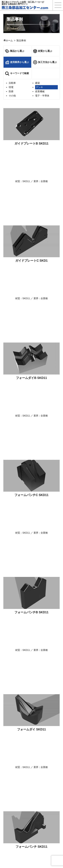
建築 (37, 83)
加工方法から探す (16, 806)
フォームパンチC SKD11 (31, 294)
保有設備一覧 (42, 813)
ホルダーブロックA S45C (31, 696)
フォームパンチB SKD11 (31, 344)
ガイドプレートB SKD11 (31, 144)
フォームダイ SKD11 (32, 394)
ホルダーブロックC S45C (32, 595)
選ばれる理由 (14, 785)
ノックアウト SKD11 (32, 495)
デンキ (39, 87)
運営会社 (40, 817)
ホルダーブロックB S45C (32, 645)
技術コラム (41, 789)
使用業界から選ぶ (17, 62)
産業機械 (40, 91)
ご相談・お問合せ (32, 771)
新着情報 (40, 809)
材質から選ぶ (43, 51)
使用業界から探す (16, 802)
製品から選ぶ (15, 51)
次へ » (40, 716)
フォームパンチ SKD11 (32, 445)
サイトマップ (42, 826)
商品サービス (14, 789)
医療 (11, 91)
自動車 (12, 83)
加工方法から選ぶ (45, 62)
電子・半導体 (42, 96)
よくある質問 (42, 794)
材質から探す (14, 798)
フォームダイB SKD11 (31, 244)
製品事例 (40, 785)
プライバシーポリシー (47, 822)
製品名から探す (15, 794)
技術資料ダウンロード (32, 759)
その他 (12, 96)
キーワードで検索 (17, 74)
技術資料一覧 (42, 798)
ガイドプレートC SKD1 (31, 194)
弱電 (11, 87)
